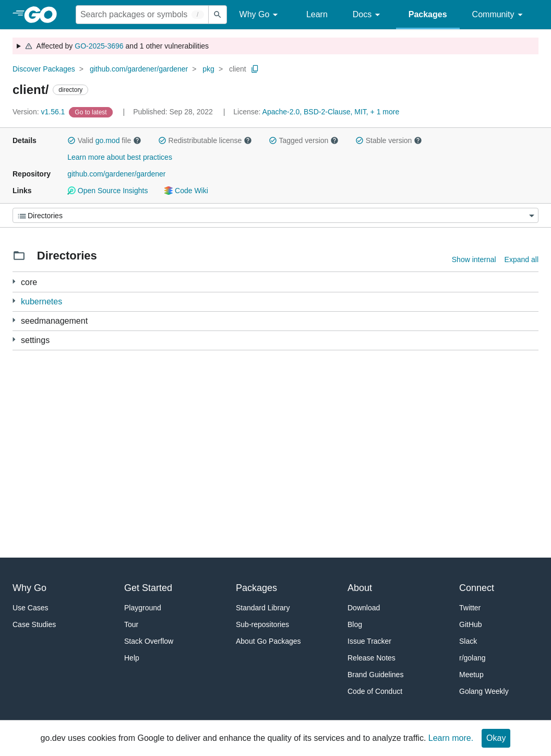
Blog (355, 624)
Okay (496, 738)
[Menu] (275, 215)
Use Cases (30, 608)
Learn (317, 14)
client (238, 69)
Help (132, 658)
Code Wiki (186, 191)
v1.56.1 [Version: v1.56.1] (40, 112)
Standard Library (263, 608)
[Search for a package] (142, 15)
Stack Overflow (149, 641)
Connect (477, 588)
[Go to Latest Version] (92, 112)
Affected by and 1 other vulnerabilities (117, 46)
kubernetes (41, 302)
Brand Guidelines (375, 675)
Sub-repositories (262, 624)
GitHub (471, 624)
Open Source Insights (107, 191)
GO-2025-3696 (99, 46)
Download (364, 608)
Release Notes (372, 658)
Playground (143, 608)
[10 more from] (14, 301)
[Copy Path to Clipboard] (255, 69)
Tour (131, 624)
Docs (368, 15)
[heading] (44, 15)
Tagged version (304, 140)
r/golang (472, 658)
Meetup (471, 675)
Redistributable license (205, 140)
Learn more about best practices (120, 157)
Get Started (148, 588)
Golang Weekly (484, 691)
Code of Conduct (375, 691)
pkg (208, 69)
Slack (468, 641)
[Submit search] (218, 15)
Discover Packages (44, 69)
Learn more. (451, 738)
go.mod (108, 140)
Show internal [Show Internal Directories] (474, 259)
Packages (428, 14)
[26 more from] (14, 282)
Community (499, 15)
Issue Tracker (369, 641)
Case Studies (34, 624)
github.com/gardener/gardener (139, 69)
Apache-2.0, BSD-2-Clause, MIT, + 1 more (331, 112)
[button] (71, 140)
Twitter (470, 608)
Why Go (260, 15)
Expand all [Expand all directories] (522, 259)
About (360, 588)
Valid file (104, 140)
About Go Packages (268, 641)
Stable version (389, 140)
